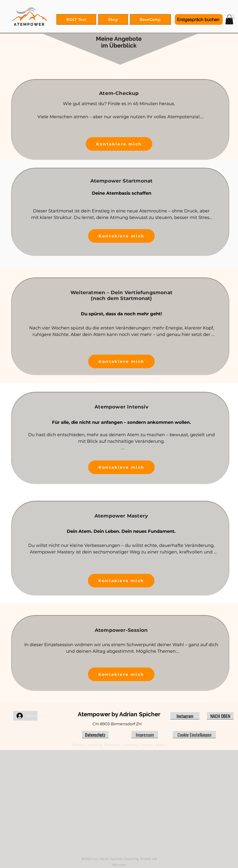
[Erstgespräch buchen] (199, 19)
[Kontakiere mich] (119, 144)
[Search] (233, 17)
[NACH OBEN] (220, 716)
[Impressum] (145, 734)
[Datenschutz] (95, 734)
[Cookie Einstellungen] (194, 734)
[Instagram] (185, 716)
